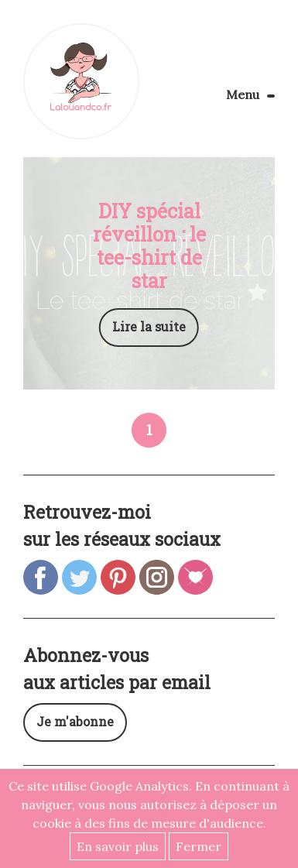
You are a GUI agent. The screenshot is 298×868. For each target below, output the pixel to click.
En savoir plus (118, 846)
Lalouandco (81, 81)
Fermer (199, 846)
